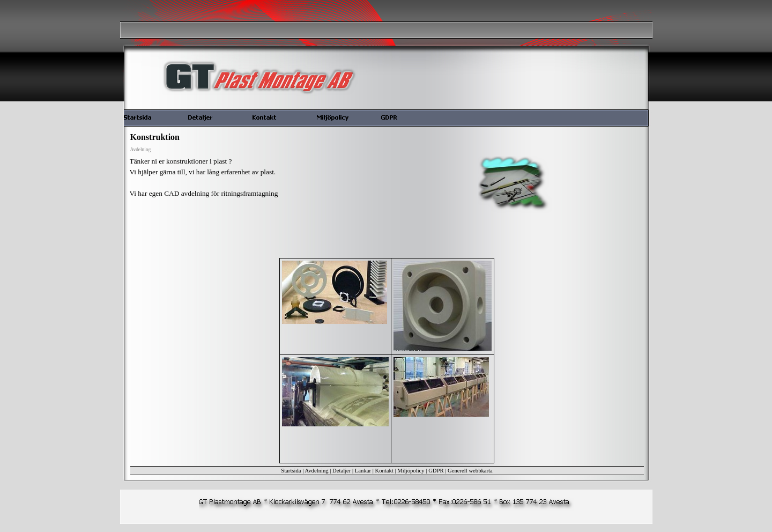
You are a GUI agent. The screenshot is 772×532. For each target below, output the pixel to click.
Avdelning (316, 471)
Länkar (363, 471)
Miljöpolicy (411, 471)
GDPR (436, 471)
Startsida (291, 471)
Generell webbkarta (470, 471)
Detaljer (342, 471)
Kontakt (384, 471)
